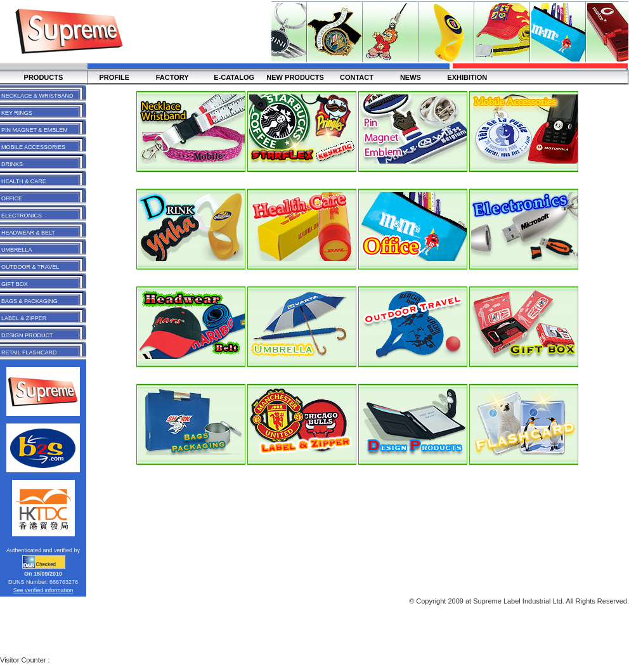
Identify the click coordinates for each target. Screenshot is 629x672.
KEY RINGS (17, 113)
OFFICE (12, 198)
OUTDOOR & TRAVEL (30, 267)
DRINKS (12, 164)
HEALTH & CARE (24, 181)
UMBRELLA (17, 250)
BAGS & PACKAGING (29, 301)
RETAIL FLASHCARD (29, 352)
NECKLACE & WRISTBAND (37, 96)
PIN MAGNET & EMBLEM (35, 130)
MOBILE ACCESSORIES (33, 147)
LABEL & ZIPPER (24, 318)
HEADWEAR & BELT (28, 233)
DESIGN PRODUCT (27, 335)
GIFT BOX (15, 284)
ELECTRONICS (22, 216)
